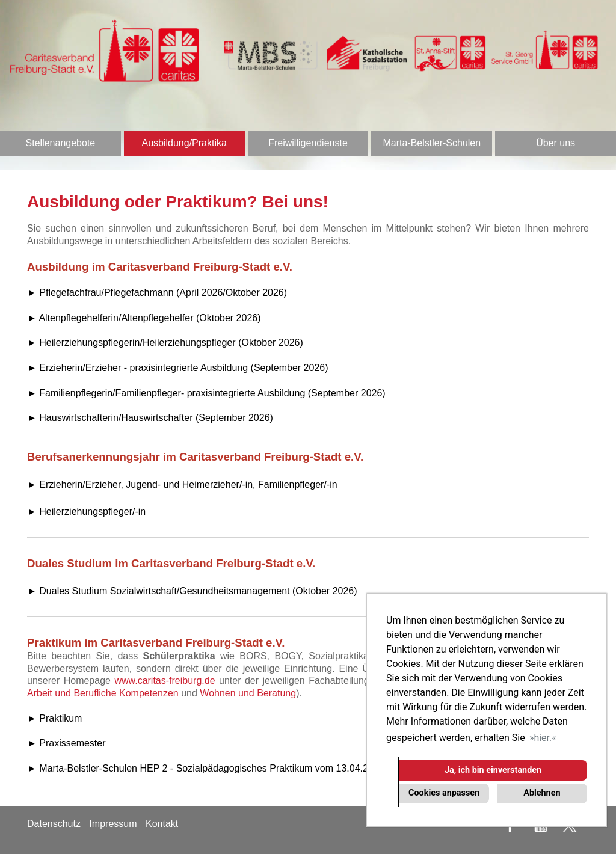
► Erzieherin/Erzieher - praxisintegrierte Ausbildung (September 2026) (178, 368)
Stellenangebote (61, 143)
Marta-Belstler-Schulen (432, 143)
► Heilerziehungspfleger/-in (86, 511)
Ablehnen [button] (542, 793)
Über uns (556, 143)
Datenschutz (54, 824)
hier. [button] (543, 738)
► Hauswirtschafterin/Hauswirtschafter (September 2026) (150, 418)
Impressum (113, 824)
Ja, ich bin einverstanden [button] (493, 770)
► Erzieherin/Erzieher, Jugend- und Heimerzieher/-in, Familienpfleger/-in (182, 484)
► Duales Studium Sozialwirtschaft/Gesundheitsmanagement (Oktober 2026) (192, 591)
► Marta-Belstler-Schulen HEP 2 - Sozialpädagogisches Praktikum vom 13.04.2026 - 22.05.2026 (234, 768)
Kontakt (162, 824)
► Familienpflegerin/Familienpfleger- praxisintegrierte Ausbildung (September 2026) (206, 393)
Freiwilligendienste (308, 143)
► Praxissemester (66, 743)
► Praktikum (54, 718)
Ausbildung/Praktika (184, 143)
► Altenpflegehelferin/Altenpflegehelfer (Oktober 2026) (144, 318)
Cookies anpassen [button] (444, 793)
